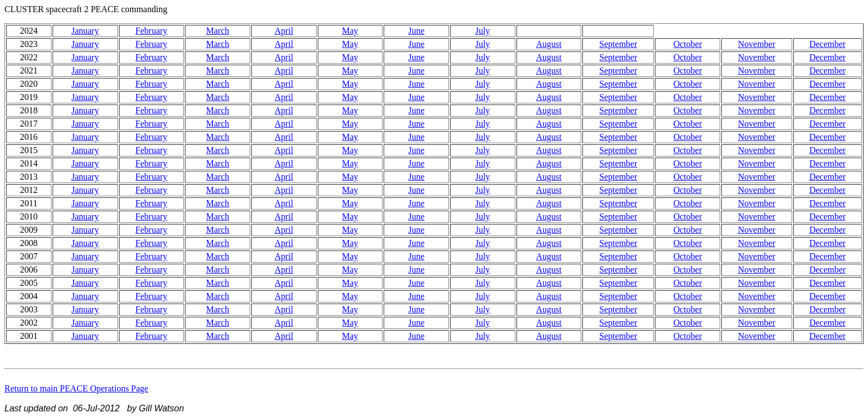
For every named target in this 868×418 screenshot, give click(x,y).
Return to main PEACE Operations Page (76, 388)
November (757, 44)
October (688, 44)
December (828, 44)
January (85, 31)
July (482, 31)
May (350, 31)
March (218, 31)
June (416, 31)
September (618, 44)
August (549, 44)
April (284, 31)
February (152, 31)
